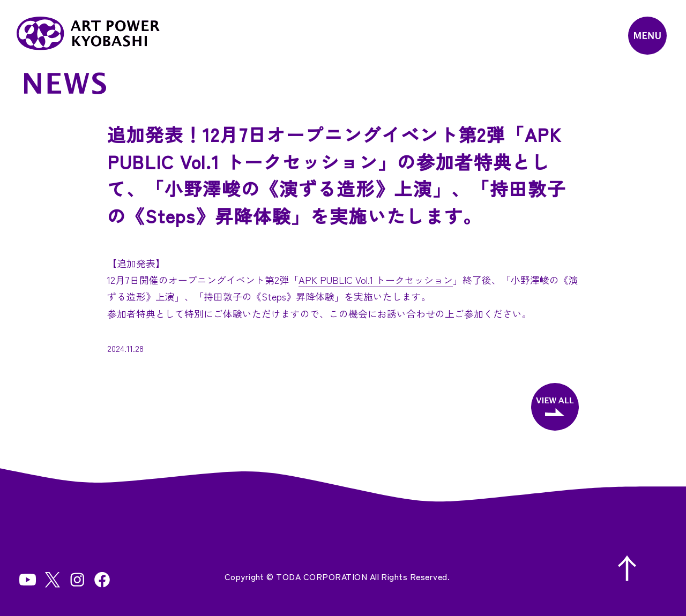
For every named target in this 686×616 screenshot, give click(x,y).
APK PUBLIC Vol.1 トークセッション (376, 280)
